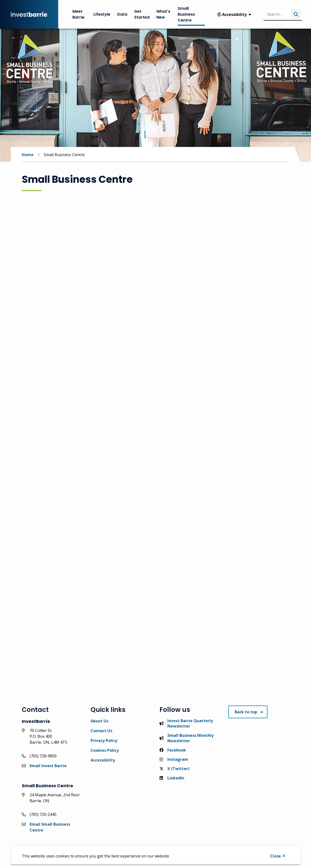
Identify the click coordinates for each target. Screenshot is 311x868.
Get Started (142, 14)
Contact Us (101, 731)
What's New (163, 14)
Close (276, 856)
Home (28, 155)
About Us (99, 721)
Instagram (174, 759)
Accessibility (103, 760)
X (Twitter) (174, 769)
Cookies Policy (105, 750)
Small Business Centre (186, 14)
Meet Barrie (78, 14)
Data (122, 14)
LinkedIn (172, 778)
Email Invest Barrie (48, 766)
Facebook (173, 750)
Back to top (246, 712)
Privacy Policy (104, 741)
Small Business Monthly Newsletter (187, 738)
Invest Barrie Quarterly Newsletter (186, 723)
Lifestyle (102, 14)
